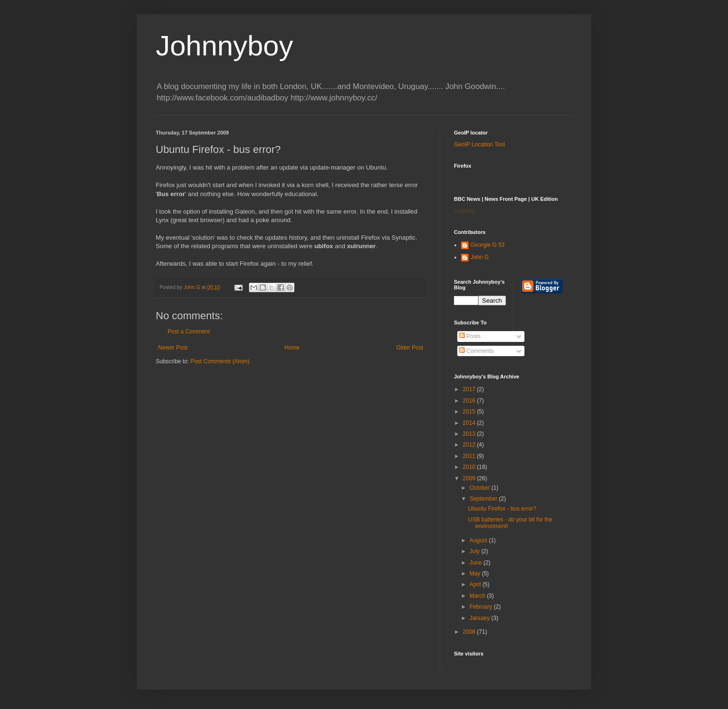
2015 (470, 412)
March (478, 596)
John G (480, 257)
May (476, 574)
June (476, 563)
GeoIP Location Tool (479, 144)
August (479, 540)
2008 (470, 632)
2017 (470, 389)
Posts (470, 336)
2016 (470, 401)
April (476, 584)
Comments (476, 351)
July (475, 551)
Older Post (410, 348)
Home (292, 348)
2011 (470, 456)
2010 (470, 467)
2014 (470, 423)
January (480, 618)
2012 (470, 445)
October (480, 488)
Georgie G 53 (488, 245)
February (482, 607)
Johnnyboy (224, 46)
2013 (470, 434)
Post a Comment (189, 332)
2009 (470, 478)
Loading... (466, 211)
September (484, 499)
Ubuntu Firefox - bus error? (502, 509)
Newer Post (173, 348)
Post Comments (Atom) (220, 361)
